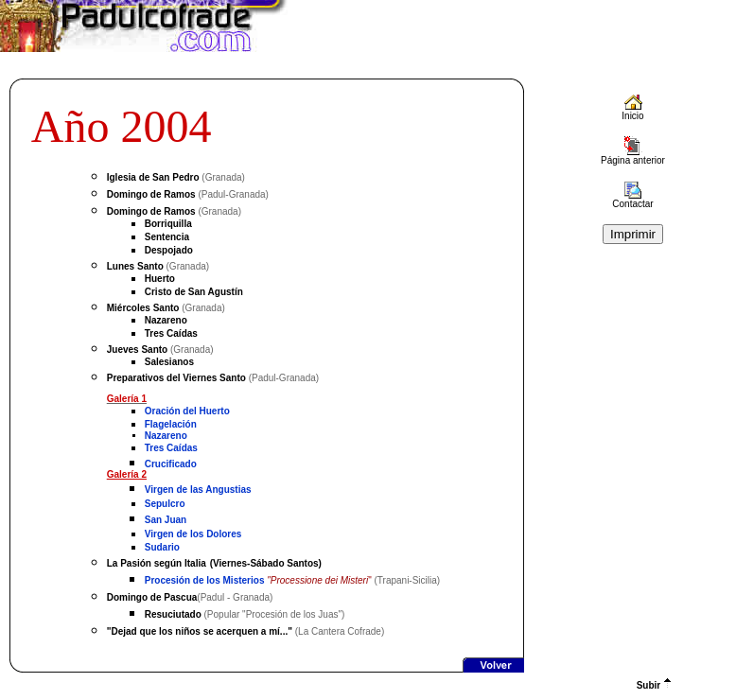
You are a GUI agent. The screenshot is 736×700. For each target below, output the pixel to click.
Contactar (632, 200)
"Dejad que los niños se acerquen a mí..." (200, 631)
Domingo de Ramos (151, 194)
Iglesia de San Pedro (153, 177)
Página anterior (633, 156)
